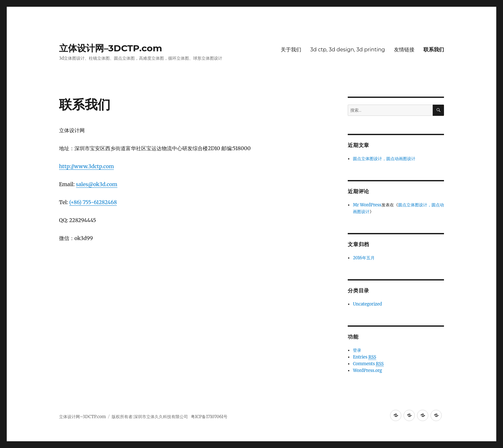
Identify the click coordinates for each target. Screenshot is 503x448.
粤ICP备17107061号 (209, 417)
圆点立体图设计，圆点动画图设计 (384, 159)
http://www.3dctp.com (86, 166)
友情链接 (404, 50)
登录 (357, 350)
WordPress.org (367, 370)
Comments (368, 364)
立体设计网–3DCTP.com (111, 48)
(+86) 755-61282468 (93, 202)
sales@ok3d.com (97, 184)
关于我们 (291, 50)
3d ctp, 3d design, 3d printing (348, 50)
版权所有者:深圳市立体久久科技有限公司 (150, 417)
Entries (365, 357)
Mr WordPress (367, 205)
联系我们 (434, 50)
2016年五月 (364, 258)
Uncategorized (367, 304)
